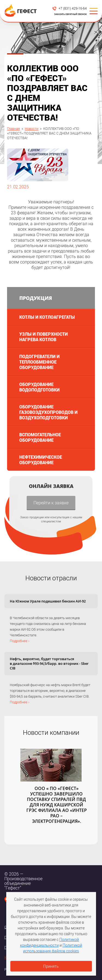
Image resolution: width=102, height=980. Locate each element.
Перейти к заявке (51, 503)
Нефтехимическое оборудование (41, 460)
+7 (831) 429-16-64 (73, 8)
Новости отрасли (51, 578)
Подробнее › (20, 641)
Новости (32, 128)
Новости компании (51, 732)
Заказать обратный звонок (70, 14)
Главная (13, 128)
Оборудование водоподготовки (39, 387)
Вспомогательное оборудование (40, 437)
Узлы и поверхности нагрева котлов (44, 337)
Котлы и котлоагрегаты (47, 317)
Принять (51, 966)
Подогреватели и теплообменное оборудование (39, 362)
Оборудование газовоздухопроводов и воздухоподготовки (48, 412)
